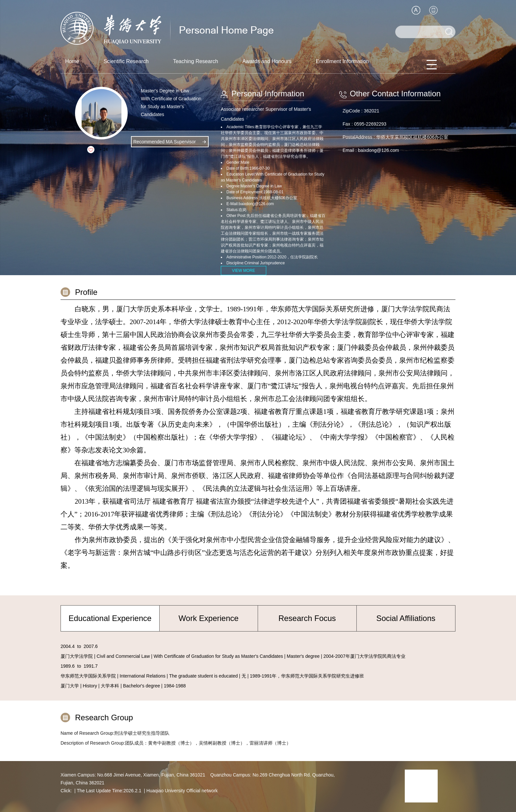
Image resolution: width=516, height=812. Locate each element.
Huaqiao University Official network (182, 791)
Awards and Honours (267, 61)
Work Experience (209, 618)
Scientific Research (126, 61)
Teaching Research (196, 61)
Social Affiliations (406, 618)
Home (72, 61)
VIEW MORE (244, 271)
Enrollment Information (342, 61)
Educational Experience (110, 618)
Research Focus (307, 618)
